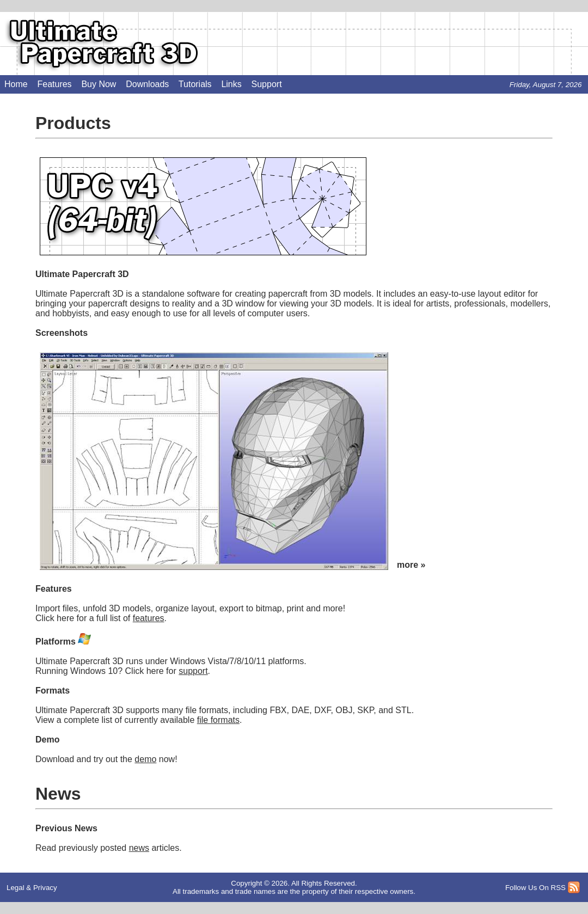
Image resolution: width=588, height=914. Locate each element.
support (193, 671)
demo (145, 759)
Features (54, 84)
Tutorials (195, 84)
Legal (16, 888)
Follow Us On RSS (535, 888)
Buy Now (99, 84)
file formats (218, 720)
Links (231, 84)
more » (411, 565)
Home (16, 84)
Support (267, 84)
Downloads (147, 84)
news (139, 848)
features (149, 618)
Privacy (45, 888)
